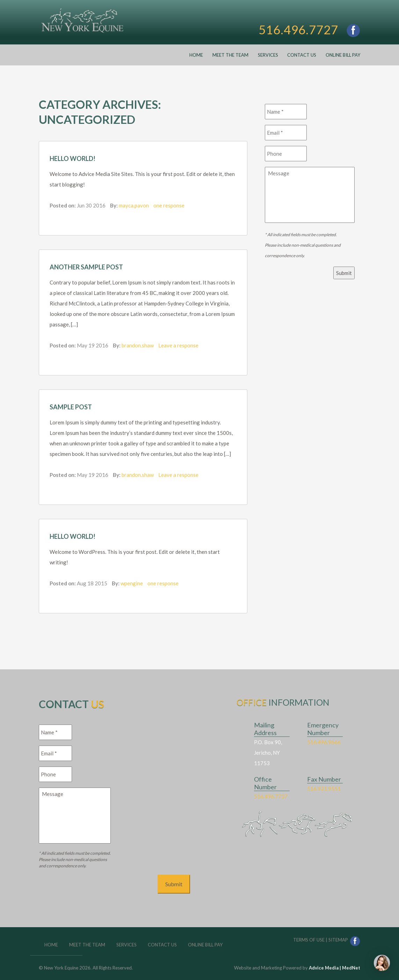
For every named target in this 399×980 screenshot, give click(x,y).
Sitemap (338, 940)
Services (268, 55)
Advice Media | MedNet (335, 968)
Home (196, 55)
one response (169, 205)
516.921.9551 (324, 789)
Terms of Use (309, 940)
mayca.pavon (134, 205)
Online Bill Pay (343, 55)
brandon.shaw (138, 345)
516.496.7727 (298, 29)
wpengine (132, 583)
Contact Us (302, 55)
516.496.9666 (324, 742)
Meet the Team (230, 55)
